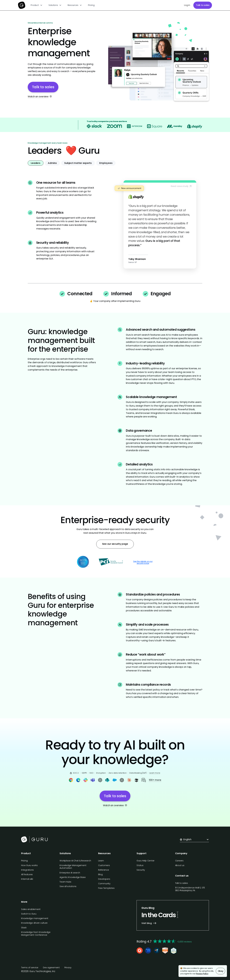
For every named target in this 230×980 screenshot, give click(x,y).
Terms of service (30, 968)
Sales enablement (31, 909)
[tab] (36, 163)
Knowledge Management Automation (73, 867)
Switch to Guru (29, 914)
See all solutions (68, 886)
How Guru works (29, 865)
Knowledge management (35, 918)
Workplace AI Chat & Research (75, 861)
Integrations (27, 870)
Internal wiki (27, 879)
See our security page (115, 544)
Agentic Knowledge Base (73, 877)
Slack (24, 928)
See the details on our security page (143, 562)
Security (141, 870)
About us (180, 865)
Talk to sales (203, 5)
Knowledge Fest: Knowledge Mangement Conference (36, 934)
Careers (179, 861)
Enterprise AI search (70, 873)
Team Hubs (65, 882)
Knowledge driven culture (34, 923)
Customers (104, 865)
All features (27, 874)
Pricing (91, 5)
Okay (221, 971)
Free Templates (106, 888)
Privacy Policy (202, 974)
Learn (101, 861)
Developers (104, 879)
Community (104, 884)
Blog (100, 874)
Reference (104, 870)
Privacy (68, 968)
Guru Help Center (146, 861)
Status (140, 865)
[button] (37, 5)
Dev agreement (51, 968)
